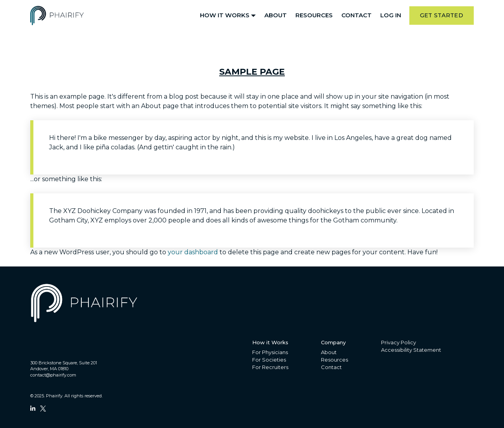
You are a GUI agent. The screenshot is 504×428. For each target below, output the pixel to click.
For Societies (269, 360)
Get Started (442, 15)
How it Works (225, 15)
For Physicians (270, 352)
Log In (391, 15)
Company (333, 342)
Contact (356, 15)
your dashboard (193, 252)
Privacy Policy (399, 342)
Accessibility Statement (411, 350)
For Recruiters (270, 367)
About (276, 15)
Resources (314, 15)
